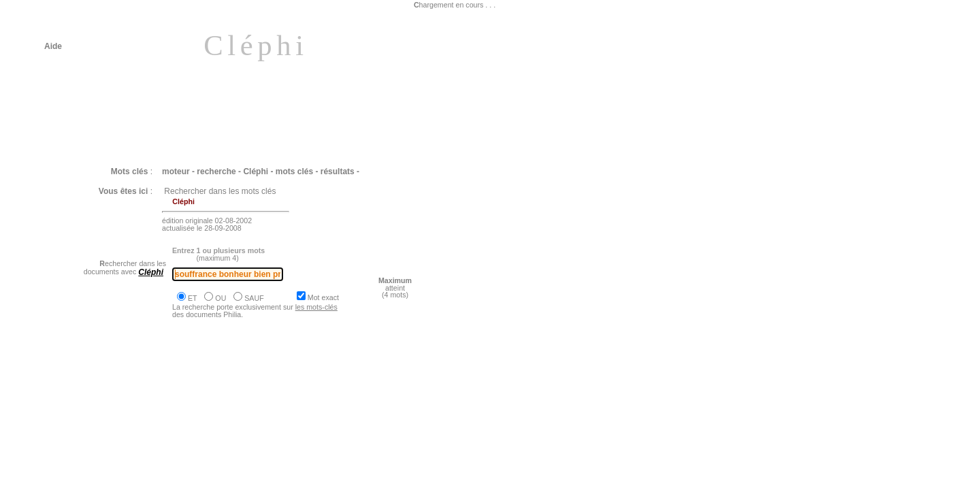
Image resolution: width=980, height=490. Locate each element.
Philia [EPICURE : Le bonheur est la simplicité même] (161, 451)
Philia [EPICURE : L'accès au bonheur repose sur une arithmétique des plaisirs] (212, 401)
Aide (53, 46)
